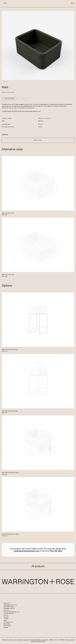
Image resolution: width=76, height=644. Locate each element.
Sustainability (7, 624)
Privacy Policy (7, 626)
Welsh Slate (38, 140)
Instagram (6, 617)
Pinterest (6, 619)
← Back (4, 3)
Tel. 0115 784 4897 (9, 614)
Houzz (5, 621)
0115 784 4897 (56, 551)
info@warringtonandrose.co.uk (33, 111)
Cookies (6, 627)
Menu (73, 3)
